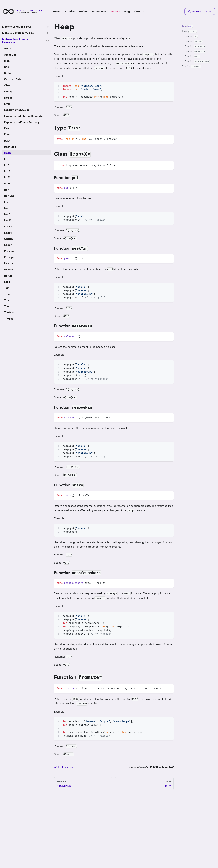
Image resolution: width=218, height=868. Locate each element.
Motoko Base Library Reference (15, 41)
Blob (7, 61)
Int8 (7, 165)
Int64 (7, 183)
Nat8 (7, 214)
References (99, 11)
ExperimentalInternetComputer (24, 116)
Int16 (7, 171)
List (6, 202)
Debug (8, 91)
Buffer (8, 73)
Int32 (7, 177)
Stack (8, 282)
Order (8, 245)
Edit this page (64, 767)
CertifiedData (13, 79)
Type (188, 26)
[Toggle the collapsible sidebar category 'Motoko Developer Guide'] (47, 33)
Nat (6, 208)
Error (7, 104)
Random (9, 263)
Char (7, 85)
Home (57, 11)
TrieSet (9, 318)
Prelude (9, 251)
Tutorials (70, 11)
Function (191, 36)
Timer (8, 300)
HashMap (10, 147)
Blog (127, 11)
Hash (7, 140)
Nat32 (8, 226)
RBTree (9, 269)
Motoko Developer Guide (18, 33)
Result (8, 276)
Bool (7, 67)
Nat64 (8, 233)
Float (7, 128)
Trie (6, 306)
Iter (6, 190)
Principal (10, 257)
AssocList (10, 55)
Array (8, 48)
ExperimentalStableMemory (22, 122)
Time (7, 294)
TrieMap (9, 312)
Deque (8, 98)
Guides (84, 11)
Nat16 (8, 220)
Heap (8, 153)
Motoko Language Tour (17, 27)
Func (7, 134)
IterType (9, 196)
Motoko (115, 11)
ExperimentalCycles (17, 110)
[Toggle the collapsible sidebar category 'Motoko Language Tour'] (47, 27)
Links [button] (137, 11)
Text (7, 288)
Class (190, 31)
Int (6, 159)
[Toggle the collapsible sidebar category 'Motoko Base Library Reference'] (47, 41)
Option (8, 239)
